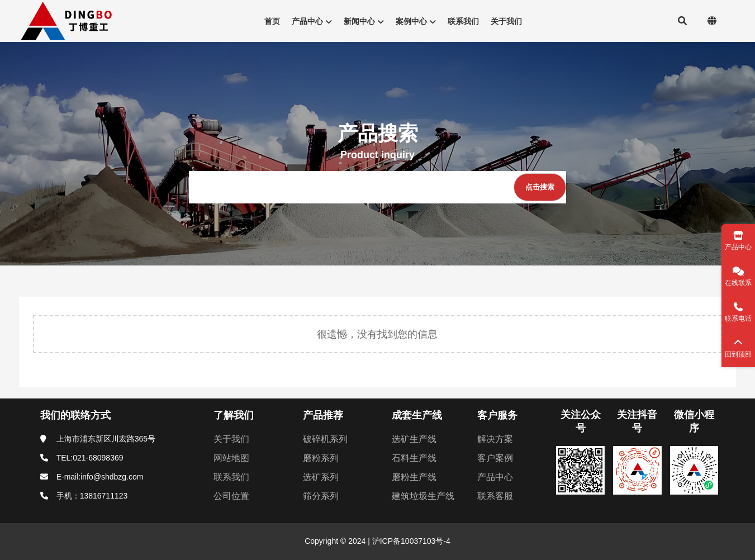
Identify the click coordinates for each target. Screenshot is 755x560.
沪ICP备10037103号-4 (410, 541)
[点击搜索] (540, 187)
